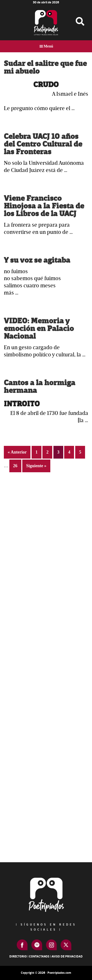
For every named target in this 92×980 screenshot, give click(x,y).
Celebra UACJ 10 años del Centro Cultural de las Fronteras (43, 144)
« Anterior (17, 452)
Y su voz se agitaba (37, 260)
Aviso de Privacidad (67, 956)
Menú (48, 46)
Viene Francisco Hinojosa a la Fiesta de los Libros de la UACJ (44, 206)
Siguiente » (36, 466)
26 (17, 465)
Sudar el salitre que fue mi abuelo (45, 68)
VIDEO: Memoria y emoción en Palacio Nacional (39, 329)
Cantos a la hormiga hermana (40, 387)
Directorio (18, 956)
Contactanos (39, 956)
